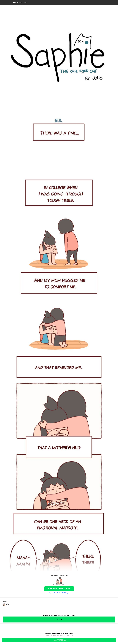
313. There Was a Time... (18, 3)
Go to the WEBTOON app (59, 640)
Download (59, 619)
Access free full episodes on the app (59, 589)
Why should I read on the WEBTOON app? (59, 593)
